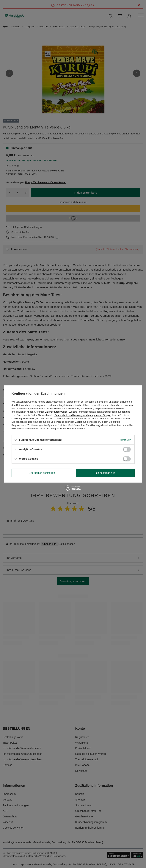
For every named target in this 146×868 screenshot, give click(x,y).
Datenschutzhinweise (56, 412)
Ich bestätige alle (105, 473)
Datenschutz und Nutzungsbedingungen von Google (83, 415)
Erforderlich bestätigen (42, 473)
